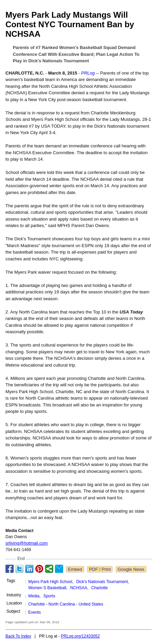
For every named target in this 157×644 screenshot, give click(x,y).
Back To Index (18, 636)
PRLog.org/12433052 (80, 636)
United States (91, 604)
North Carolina (62, 604)
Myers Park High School (50, 582)
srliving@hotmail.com (27, 543)
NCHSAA (79, 588)
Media (34, 596)
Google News (131, 569)
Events (35, 612)
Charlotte (99, 588)
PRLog (88, 73)
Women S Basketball (47, 588)
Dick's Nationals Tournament (102, 582)
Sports (49, 596)
